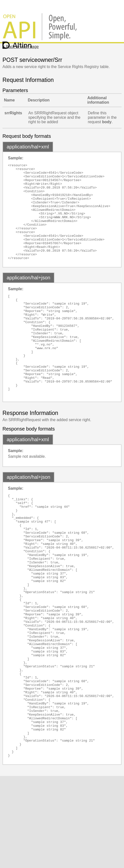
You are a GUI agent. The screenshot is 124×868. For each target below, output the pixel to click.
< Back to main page (21, 47)
